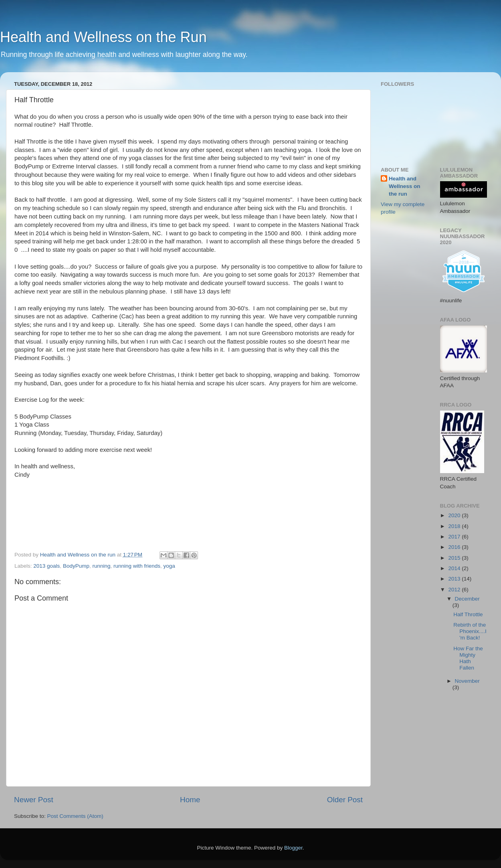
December (467, 599)
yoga (169, 566)
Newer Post (34, 800)
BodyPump (76, 566)
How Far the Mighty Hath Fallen (468, 658)
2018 (455, 526)
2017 (455, 537)
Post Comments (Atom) (75, 816)
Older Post (345, 800)
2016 (455, 547)
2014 (455, 568)
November (467, 681)
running (101, 566)
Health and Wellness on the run (405, 186)
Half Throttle (468, 614)
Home (190, 800)
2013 (455, 579)
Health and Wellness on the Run (103, 37)
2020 (455, 515)
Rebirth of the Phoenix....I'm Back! (470, 631)
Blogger (293, 848)
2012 (455, 590)
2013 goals (46, 566)
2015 (455, 558)
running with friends (137, 566)
